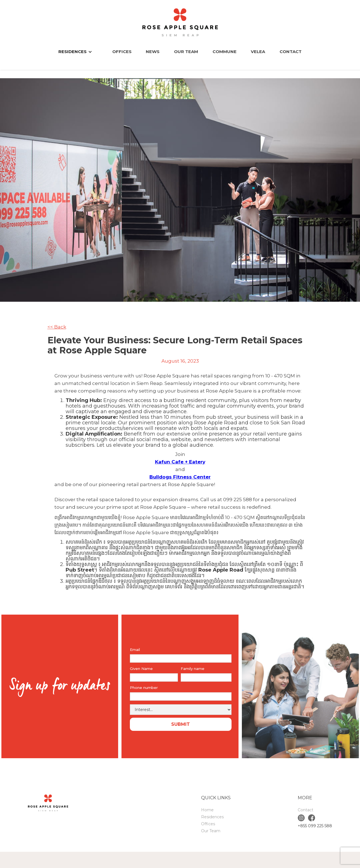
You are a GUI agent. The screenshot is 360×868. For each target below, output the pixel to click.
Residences (212, 817)
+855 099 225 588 (315, 826)
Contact (291, 52)
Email (135, 650)
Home (207, 810)
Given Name (141, 669)
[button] (78, 52)
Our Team (186, 52)
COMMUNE (225, 52)
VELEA (258, 52)
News (153, 52)
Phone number (144, 688)
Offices (122, 52)
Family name (193, 669)
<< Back (57, 327)
